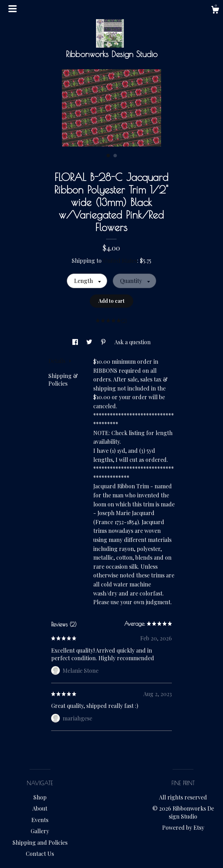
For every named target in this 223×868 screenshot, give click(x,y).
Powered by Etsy (183, 827)
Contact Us (40, 854)
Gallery (40, 831)
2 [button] (115, 156)
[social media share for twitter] (90, 342)
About (40, 808)
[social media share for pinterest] (104, 342)
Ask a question (133, 342)
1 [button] (108, 156)
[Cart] (215, 11)
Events (40, 820)
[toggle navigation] (13, 9)
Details (60, 361)
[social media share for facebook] (76, 342)
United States (120, 261)
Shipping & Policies (63, 380)
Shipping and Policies (40, 842)
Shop (40, 797)
